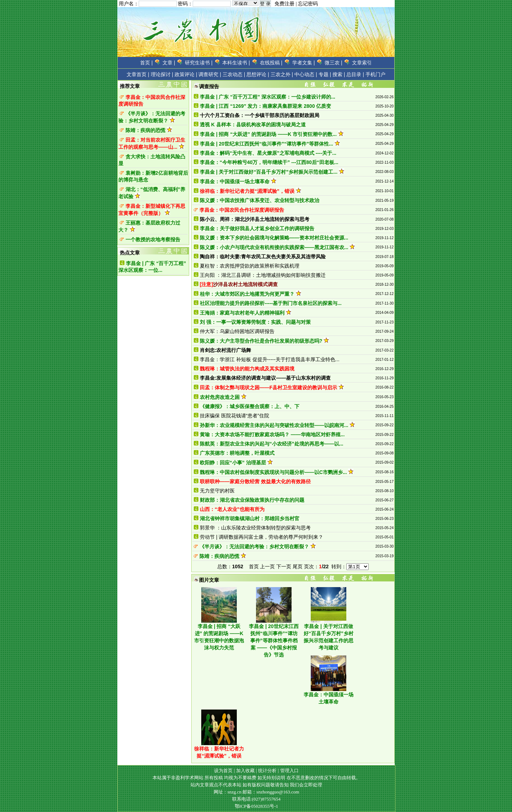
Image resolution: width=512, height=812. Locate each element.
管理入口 (289, 771)
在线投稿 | (271, 63)
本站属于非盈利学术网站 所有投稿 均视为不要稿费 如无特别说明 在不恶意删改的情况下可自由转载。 (257, 778)
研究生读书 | (199, 63)
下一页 (284, 566)
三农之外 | (282, 74)
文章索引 (362, 63)
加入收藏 (245, 771)
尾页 (298, 566)
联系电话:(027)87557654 (256, 799)
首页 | (146, 63)
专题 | (325, 74)
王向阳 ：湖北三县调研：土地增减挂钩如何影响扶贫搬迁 (263, 275)
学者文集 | (304, 63)
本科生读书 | (236, 63)
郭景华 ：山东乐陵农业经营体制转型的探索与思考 (255, 528)
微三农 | (334, 63)
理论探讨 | (162, 74)
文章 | (169, 63)
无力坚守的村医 (217, 491)
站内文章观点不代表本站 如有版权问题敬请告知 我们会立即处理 (257, 785)
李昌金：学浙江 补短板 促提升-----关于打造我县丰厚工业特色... (270, 359)
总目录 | (355, 74)
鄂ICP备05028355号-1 (256, 806)
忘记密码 (308, 4)
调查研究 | (210, 74)
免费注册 (284, 4)
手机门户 (375, 74)
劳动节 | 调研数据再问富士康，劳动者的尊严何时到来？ (262, 537)
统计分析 (267, 771)
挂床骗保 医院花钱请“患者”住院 (234, 416)
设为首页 (223, 771)
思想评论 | (258, 74)
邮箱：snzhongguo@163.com (271, 792)
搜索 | (339, 74)
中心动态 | (306, 74)
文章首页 (137, 74)
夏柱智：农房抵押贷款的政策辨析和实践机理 (250, 266)
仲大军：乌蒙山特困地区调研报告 (237, 331)
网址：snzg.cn (228, 792)
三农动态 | (234, 74)
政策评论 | (186, 74)
